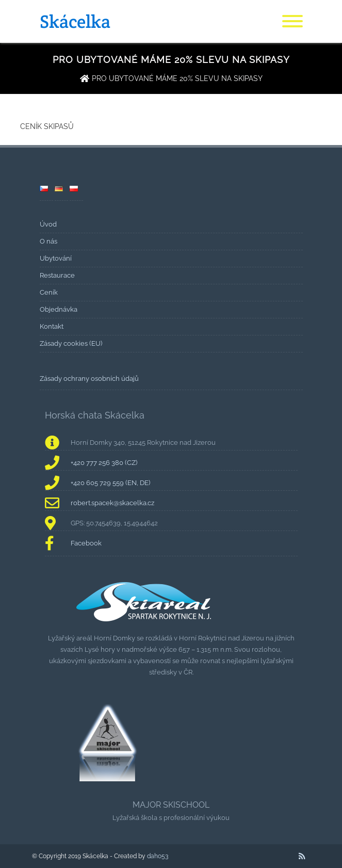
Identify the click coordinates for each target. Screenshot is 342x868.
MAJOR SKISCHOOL (171, 805)
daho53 (158, 856)
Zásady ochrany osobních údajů (89, 379)
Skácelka (75, 21)
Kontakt (52, 326)
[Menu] (292, 22)
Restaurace (57, 275)
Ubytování (56, 258)
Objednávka (59, 309)
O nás (48, 241)
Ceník (49, 292)
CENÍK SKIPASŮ (47, 126)
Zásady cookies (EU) (71, 343)
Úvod (48, 224)
